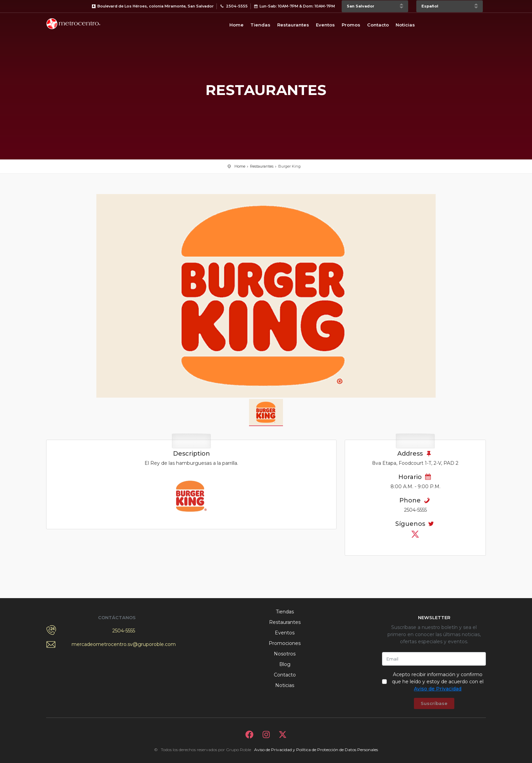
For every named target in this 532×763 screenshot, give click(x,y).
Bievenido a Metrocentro (73, 24)
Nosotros (285, 654)
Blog (285, 664)
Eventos (325, 25)
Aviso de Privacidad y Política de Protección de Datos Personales (316, 750)
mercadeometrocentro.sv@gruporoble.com (124, 644)
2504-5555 (124, 631)
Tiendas (260, 25)
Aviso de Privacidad (438, 689)
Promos (351, 25)
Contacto (378, 25)
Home (236, 25)
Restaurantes (293, 25)
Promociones (285, 643)
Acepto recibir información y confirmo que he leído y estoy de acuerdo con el (438, 682)
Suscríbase (434, 703)
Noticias (405, 25)
